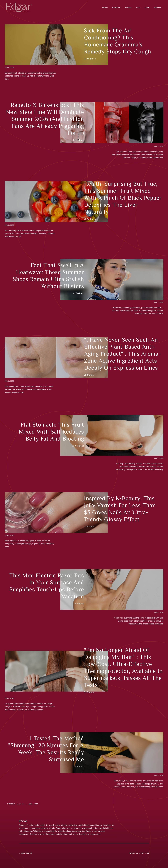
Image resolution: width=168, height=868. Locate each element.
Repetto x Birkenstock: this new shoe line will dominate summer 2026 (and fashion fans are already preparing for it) (45, 119)
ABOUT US (134, 853)
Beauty (105, 7)
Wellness (157, 7)
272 (31, 804)
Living (147, 7)
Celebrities (116, 7)
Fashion (128, 7)
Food (138, 7)
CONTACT (145, 853)
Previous (10, 804)
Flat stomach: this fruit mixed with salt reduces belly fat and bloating (51, 432)
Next (37, 804)
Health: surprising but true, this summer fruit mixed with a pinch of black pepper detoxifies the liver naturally (123, 198)
